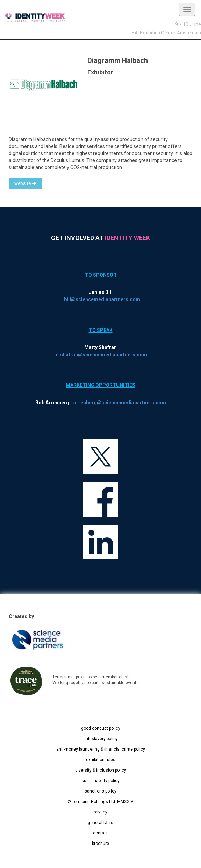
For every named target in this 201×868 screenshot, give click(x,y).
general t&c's (100, 823)
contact (100, 833)
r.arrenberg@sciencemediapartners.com (118, 403)
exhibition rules (101, 760)
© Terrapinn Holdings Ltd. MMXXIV (100, 802)
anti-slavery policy (100, 739)
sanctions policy (100, 791)
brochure (100, 844)
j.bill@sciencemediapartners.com (101, 299)
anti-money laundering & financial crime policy (101, 749)
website (25, 183)
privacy (100, 812)
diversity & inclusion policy (101, 770)
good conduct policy (101, 728)
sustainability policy (100, 781)
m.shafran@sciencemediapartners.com (101, 355)
